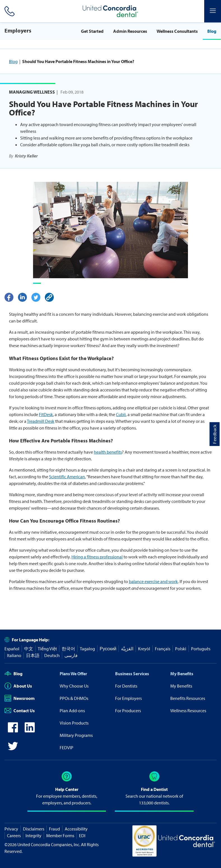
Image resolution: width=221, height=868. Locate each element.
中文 (29, 649)
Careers (14, 835)
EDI (82, 835)
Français (163, 649)
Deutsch (52, 655)
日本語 (33, 655)
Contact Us (20, 711)
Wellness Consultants (177, 31)
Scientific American (67, 477)
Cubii (121, 414)
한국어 (68, 649)
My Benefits (182, 674)
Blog (212, 31)
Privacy (11, 829)
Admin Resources (130, 31)
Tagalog (87, 649)
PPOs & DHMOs (74, 698)
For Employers (128, 698)
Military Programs (76, 735)
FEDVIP (67, 748)
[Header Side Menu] (213, 11)
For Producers (128, 711)
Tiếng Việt (47, 649)
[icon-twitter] (13, 749)
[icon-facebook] (13, 731)
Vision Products (74, 723)
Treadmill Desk (41, 421)
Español (12, 649)
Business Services (132, 674)
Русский (108, 649)
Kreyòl (144, 649)
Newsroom (20, 698)
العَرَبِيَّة (127, 649)
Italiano (14, 655)
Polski (181, 649)
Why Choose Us (74, 686)
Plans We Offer (73, 674)
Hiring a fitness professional (97, 557)
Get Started (92, 31)
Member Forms (60, 835)
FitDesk (46, 414)
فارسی (71, 655)
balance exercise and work (153, 581)
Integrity (33, 835)
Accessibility (76, 829)
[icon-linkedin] (30, 731)
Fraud (54, 829)
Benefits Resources (188, 698)
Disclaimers (34, 829)
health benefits (108, 452)
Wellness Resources (188, 711)
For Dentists (126, 686)
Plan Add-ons (72, 711)
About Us (18, 686)
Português (201, 649)
